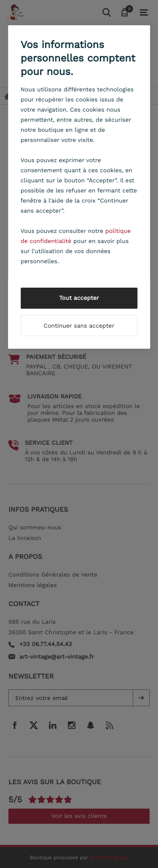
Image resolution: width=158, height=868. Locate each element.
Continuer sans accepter (79, 326)
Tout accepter (79, 298)
